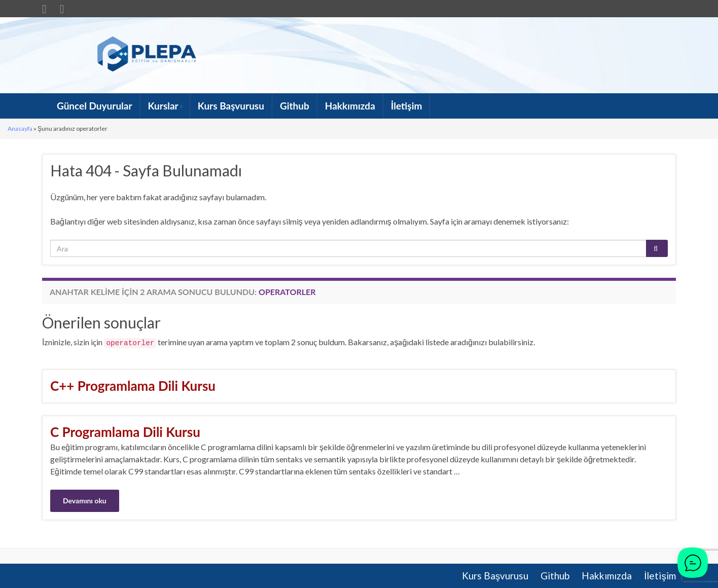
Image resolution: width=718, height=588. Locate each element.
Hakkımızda (350, 106)
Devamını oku (85, 501)
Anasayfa (20, 128)
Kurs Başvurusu (231, 106)
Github (295, 106)
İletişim (407, 106)
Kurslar (165, 106)
